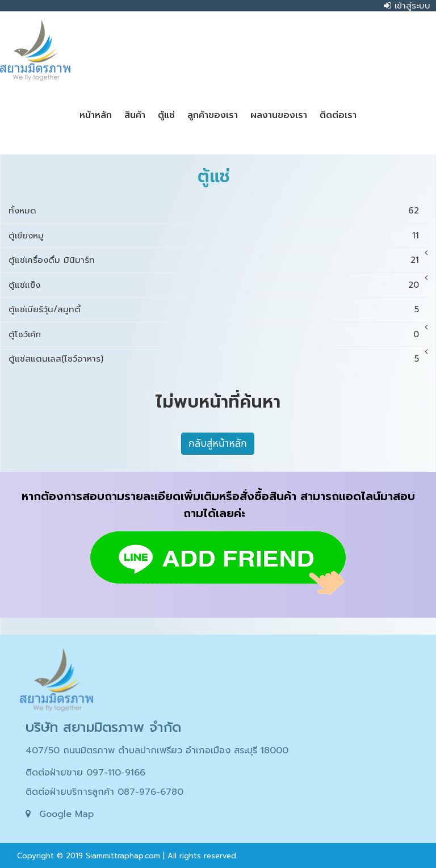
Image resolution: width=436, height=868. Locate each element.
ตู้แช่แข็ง (24, 285)
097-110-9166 (116, 773)
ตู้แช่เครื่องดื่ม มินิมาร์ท (52, 260)
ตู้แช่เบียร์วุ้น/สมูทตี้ (45, 309)
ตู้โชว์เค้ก (25, 334)
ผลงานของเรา (279, 115)
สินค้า (135, 115)
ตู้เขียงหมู (26, 236)
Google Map (66, 814)
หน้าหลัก (96, 115)
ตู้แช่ (166, 115)
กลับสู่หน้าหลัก (218, 444)
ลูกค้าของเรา (213, 115)
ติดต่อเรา (338, 115)
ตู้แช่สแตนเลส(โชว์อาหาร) (56, 359)
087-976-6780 (150, 792)
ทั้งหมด (22, 211)
